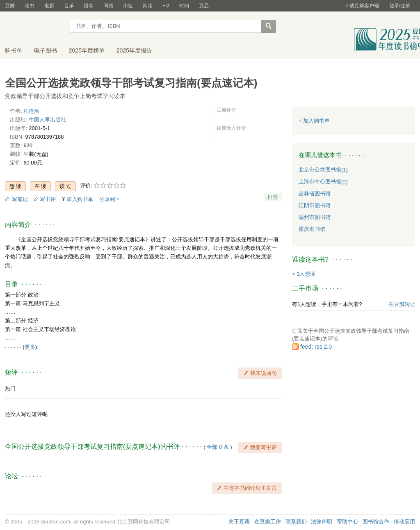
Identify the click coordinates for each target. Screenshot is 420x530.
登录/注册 (400, 6)
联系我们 (296, 522)
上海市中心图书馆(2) (323, 182)
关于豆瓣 (239, 522)
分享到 (107, 199)
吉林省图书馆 (315, 193)
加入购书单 (80, 199)
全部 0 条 (218, 447)
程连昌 (31, 111)
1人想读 (306, 274)
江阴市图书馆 (315, 205)
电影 (49, 6)
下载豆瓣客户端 (362, 6)
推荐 (273, 197)
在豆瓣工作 (268, 522)
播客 (89, 6)
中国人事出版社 (47, 120)
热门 (10, 388)
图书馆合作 (376, 522)
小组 (128, 6)
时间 (184, 6)
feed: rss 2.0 (316, 347)
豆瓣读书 (35, 27)
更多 (30, 347)
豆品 (204, 6)
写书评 (48, 199)
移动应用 (404, 522)
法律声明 (322, 522)
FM (166, 6)
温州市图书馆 (315, 217)
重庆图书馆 (312, 229)
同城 (108, 6)
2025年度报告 (134, 50)
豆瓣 (10, 6)
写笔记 (20, 199)
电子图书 (46, 50)
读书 (30, 6)
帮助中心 (347, 522)
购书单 (14, 50)
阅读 (148, 6)
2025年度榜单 (87, 50)
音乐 (69, 6)
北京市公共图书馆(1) (323, 170)
